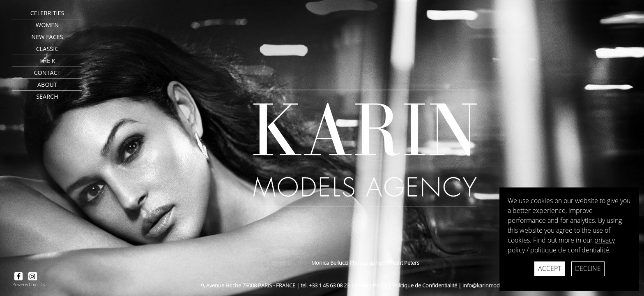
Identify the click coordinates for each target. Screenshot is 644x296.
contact (47, 73)
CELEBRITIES (47, 13)
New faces (47, 37)
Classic (47, 49)
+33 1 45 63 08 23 (329, 285)
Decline (588, 268)
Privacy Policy (371, 285)
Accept (550, 268)
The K (47, 61)
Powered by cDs (29, 284)
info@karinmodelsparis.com (496, 285)
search (47, 96)
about (47, 84)
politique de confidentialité (570, 250)
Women (47, 25)
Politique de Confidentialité (425, 285)
